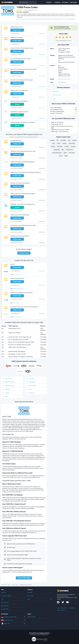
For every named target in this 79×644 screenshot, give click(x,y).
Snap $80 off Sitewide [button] (16, 141)
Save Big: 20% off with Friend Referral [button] (20, 183)
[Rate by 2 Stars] (60, 37)
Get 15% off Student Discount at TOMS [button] (20, 59)
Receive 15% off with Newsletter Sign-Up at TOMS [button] (23, 69)
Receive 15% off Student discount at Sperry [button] (21, 293)
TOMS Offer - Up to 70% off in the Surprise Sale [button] (22, 204)
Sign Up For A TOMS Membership (68, 19)
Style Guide (30, 596)
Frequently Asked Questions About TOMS (39, 19)
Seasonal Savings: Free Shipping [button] (19, 101)
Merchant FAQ (5, 606)
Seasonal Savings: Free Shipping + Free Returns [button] (23, 122)
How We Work (5, 609)
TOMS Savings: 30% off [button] (16, 27)
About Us (4, 592)
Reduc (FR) (13, 623)
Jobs (39, 599)
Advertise (30, 592)
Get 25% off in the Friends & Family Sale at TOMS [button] (23, 225)
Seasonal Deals (31, 617)
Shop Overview (5, 602)
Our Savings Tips (26, 19)
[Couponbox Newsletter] (67, 603)
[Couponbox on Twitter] (63, 603)
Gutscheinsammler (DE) (13, 617)
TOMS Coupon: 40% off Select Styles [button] (20, 215)
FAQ (2, 599)
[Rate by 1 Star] (56, 37)
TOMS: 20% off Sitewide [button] (17, 38)
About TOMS (19, 19)
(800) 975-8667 (62, 82)
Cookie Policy (72, 608)
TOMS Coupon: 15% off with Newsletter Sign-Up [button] (23, 194)
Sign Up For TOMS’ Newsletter (54, 19)
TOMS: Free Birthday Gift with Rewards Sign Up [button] (22, 162)
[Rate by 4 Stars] (67, 37)
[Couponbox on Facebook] (58, 603)
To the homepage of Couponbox (9, 2)
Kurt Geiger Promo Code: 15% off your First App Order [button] (24, 307)
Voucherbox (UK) (13, 620)
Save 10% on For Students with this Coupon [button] (22, 80)
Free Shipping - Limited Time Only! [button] (19, 112)
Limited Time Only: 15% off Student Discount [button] (22, 48)
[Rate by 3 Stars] (63, 37)
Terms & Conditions (61, 610)
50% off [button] (12, 264)
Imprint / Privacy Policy (62, 608)
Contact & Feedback (6, 596)
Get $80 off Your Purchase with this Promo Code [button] (23, 151)
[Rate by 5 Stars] (70, 37)
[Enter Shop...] (28, 2)
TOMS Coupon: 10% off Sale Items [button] (19, 91)
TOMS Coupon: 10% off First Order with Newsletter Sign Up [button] (26, 172)
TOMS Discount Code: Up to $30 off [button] (20, 236)
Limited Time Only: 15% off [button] (17, 278)
